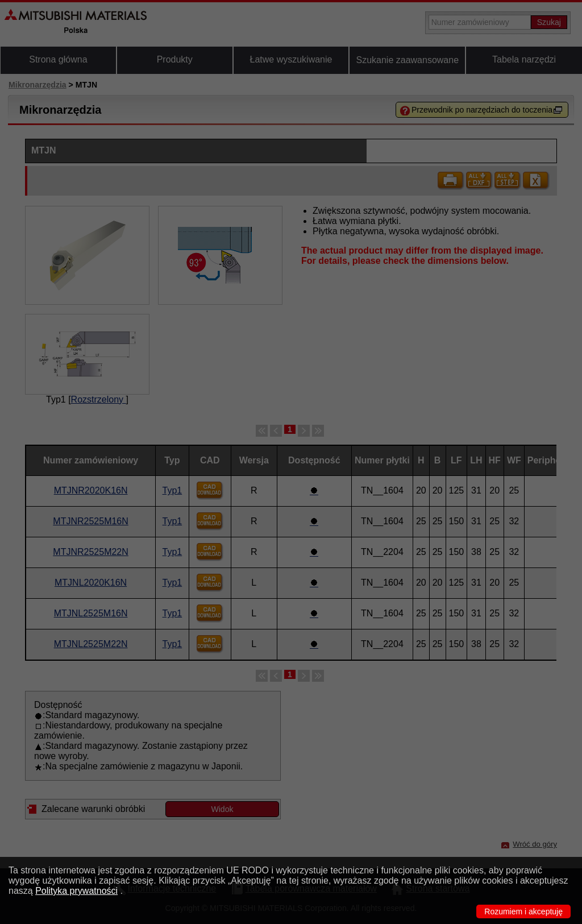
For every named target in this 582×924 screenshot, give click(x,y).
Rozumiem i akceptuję (523, 911)
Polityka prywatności (76, 891)
